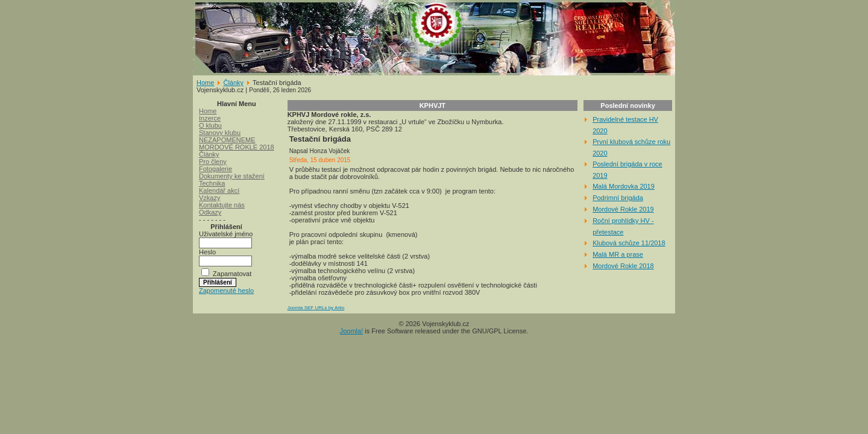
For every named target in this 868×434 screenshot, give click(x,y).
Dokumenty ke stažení (232, 176)
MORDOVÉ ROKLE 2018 (237, 147)
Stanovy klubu (220, 133)
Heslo (207, 252)
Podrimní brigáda (618, 198)
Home (205, 83)
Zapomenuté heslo (226, 291)
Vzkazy (209, 198)
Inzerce (210, 118)
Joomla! (352, 331)
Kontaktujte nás (222, 205)
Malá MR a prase (618, 254)
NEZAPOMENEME (227, 140)
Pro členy (213, 162)
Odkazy (210, 212)
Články (233, 83)
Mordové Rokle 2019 (623, 209)
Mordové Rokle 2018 (623, 266)
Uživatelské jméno (226, 234)
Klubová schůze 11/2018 (629, 243)
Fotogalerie (215, 169)
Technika (212, 183)
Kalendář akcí (219, 190)
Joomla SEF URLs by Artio (316, 308)
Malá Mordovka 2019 (624, 186)
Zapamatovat (232, 274)
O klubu (210, 125)
